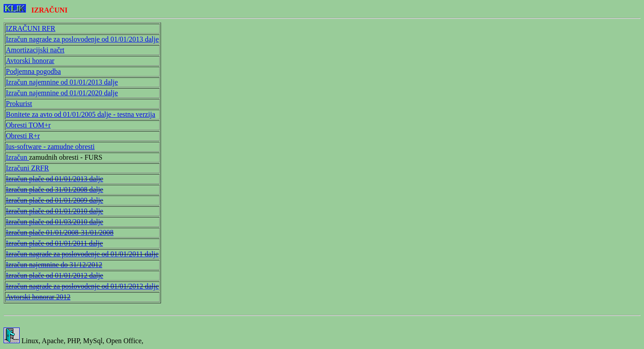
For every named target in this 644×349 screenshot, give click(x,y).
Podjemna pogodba (33, 71)
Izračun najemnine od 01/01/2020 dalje (62, 93)
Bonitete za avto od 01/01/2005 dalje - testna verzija (80, 114)
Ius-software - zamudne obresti (50, 147)
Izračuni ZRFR (27, 168)
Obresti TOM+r (28, 125)
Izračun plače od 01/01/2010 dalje (55, 211)
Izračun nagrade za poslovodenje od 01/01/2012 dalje (82, 286)
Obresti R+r (23, 136)
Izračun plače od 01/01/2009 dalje (55, 200)
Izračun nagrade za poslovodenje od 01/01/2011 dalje (82, 254)
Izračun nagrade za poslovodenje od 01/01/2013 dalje (82, 39)
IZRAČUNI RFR (31, 28)
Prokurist (19, 104)
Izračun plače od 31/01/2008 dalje (55, 189)
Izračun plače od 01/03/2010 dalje (55, 222)
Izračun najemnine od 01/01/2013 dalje (62, 82)
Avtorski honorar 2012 (38, 297)
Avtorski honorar (30, 61)
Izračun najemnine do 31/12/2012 (54, 265)
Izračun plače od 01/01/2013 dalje (55, 179)
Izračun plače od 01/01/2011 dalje (54, 243)
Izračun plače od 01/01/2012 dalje (55, 275)
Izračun (17, 157)
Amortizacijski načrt (35, 50)
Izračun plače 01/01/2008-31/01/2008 (60, 232)
